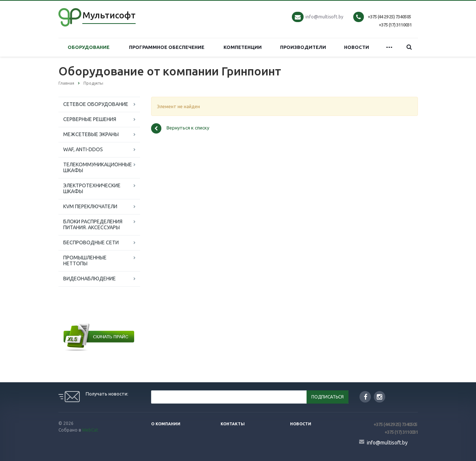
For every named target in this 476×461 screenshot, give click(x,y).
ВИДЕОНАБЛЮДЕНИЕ (90, 279)
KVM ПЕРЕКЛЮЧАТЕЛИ (90, 206)
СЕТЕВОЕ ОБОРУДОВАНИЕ (96, 104)
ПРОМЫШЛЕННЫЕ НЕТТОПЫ (85, 260)
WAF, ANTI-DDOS (83, 149)
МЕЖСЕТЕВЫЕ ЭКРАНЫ (91, 134)
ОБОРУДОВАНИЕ (89, 47)
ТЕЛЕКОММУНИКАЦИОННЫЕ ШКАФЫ (98, 167)
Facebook (366, 397)
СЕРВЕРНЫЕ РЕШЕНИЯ (90, 119)
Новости (301, 424)
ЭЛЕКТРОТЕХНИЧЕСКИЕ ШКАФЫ (92, 188)
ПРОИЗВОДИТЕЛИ (303, 47)
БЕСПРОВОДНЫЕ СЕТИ (91, 242)
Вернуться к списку (180, 128)
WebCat (90, 430)
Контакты (233, 424)
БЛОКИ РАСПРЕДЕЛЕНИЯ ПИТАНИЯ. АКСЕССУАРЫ (93, 224)
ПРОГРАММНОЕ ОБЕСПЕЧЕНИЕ (167, 47)
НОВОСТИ (357, 47)
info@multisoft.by (324, 17)
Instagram (380, 397)
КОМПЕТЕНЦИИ (243, 47)
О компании (166, 424)
